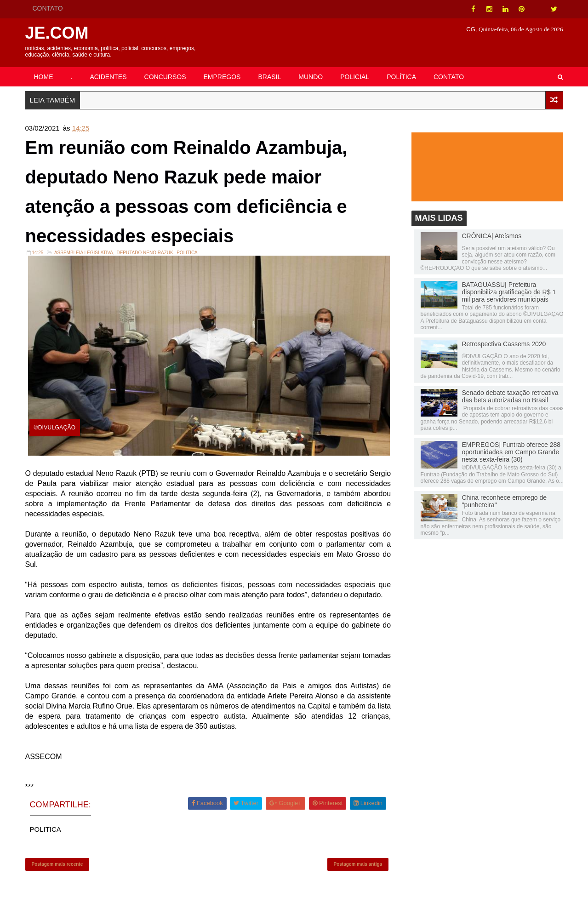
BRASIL (269, 77)
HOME (44, 77)
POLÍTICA (401, 77)
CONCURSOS (165, 77)
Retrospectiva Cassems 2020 (504, 344)
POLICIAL (355, 77)
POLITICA (187, 253)
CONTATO (48, 8)
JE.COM (57, 33)
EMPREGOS (222, 77)
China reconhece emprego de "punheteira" (504, 501)
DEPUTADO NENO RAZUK (145, 253)
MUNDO (311, 77)
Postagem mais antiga (358, 864)
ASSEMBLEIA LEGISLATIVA (84, 253)
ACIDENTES (108, 77)
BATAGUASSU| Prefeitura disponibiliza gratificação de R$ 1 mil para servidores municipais (509, 292)
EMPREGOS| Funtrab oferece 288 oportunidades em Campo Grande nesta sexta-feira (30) (511, 452)
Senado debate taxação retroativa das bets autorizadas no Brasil (510, 396)
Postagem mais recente (57, 864)
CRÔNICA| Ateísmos (492, 236)
